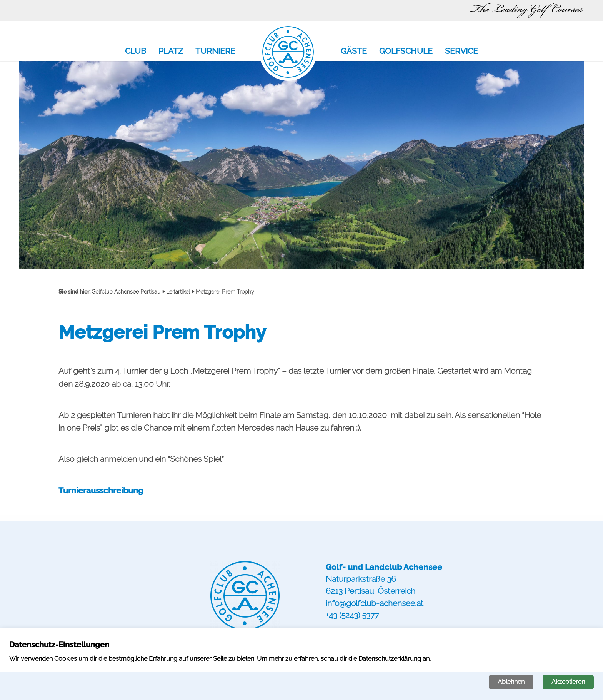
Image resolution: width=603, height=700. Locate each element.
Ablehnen (511, 682)
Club (136, 52)
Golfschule (406, 52)
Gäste (354, 52)
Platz (171, 52)
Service (461, 52)
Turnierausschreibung (101, 490)
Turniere (215, 52)
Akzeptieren (568, 682)
